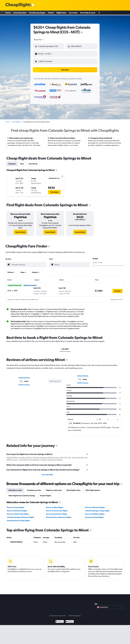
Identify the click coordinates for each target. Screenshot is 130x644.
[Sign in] (99, 13)
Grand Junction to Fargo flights (18, 519)
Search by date (20, 13)
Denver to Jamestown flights (57, 512)
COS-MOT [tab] (65, 347)
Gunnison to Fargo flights (94, 515)
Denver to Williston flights (95, 512)
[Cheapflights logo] (19, 5)
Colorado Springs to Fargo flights (97, 509)
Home (8, 13)
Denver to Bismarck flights (95, 506)
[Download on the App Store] (70, 620)
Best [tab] (22, 162)
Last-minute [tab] (33, 162)
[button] (47, 53)
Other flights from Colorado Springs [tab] (22, 494)
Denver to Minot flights (55, 506)
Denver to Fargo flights (15, 506)
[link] (20, 230)
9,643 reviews (24, 383)
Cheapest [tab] (12, 162)
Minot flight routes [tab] (74, 488)
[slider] (93, 264)
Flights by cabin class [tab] (54, 488)
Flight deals (61, 13)
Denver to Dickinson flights (17, 509)
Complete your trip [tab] (34, 488)
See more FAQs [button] (47, 473)
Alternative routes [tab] (15, 488)
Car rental (73, 13)
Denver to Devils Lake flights (57, 509)
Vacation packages (37, 13)
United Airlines (24, 376)
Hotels (51, 13)
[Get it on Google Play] (60, 620)
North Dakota (16, 120)
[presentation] (82, 32)
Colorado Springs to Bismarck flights (20, 515)
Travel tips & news (88, 13)
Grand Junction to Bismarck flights (59, 515)
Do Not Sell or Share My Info (58, 614)
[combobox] (39, 40)
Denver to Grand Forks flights (18, 512)
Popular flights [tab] (45, 494)
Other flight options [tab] (93, 488)
